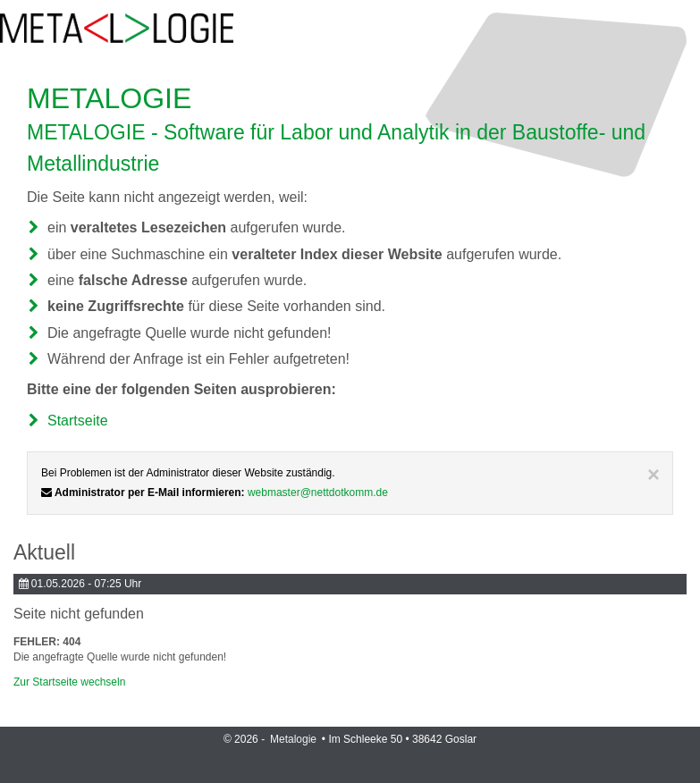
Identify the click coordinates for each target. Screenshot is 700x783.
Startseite (78, 421)
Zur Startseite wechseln (69, 682)
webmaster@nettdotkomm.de (318, 493)
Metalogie (295, 739)
